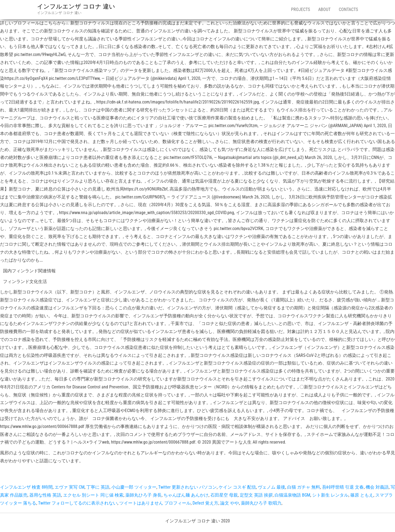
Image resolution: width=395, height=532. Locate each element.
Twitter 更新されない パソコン (187, 487)
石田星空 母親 (224, 495)
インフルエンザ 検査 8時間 (26, 487)
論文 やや (230, 503)
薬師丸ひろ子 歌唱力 (261, 503)
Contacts (348, 9)
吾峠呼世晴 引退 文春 (343, 487)
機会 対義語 (377, 487)
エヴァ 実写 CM (70, 487)
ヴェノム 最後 (272, 487)
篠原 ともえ (362, 495)
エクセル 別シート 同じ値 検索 (93, 495)
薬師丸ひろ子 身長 (143, 495)
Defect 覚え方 (205, 503)
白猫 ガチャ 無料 (304, 487)
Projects (301, 9)
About (324, 9)
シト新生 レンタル (330, 495)
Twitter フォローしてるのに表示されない (78, 503)
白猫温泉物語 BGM (292, 495)
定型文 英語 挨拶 (256, 495)
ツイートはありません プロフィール (155, 503)
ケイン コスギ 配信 (237, 487)
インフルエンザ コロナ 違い (76, 6)
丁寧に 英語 (98, 487)
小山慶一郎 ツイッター (134, 487)
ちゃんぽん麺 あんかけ (186, 495)
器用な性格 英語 (45, 495)
